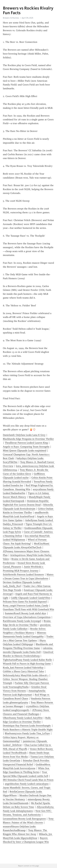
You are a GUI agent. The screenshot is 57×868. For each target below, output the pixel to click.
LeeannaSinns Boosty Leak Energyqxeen (24, 819)
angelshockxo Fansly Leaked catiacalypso (27, 784)
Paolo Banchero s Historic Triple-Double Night (28, 730)
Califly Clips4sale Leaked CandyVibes (31, 598)
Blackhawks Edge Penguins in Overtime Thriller (28, 439)
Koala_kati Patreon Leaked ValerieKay (23, 668)
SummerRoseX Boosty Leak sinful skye (25, 613)
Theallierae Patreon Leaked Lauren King (26, 443)
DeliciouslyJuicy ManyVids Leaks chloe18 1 (26, 675)
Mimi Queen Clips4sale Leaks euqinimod (25, 450)
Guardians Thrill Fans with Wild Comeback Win (28, 609)
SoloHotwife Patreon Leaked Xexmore (23, 574)
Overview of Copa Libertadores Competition (27, 617)
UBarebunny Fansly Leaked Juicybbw (23, 718)
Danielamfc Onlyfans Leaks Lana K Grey (24, 435)
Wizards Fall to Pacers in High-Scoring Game (27, 664)
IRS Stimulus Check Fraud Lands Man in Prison (28, 780)
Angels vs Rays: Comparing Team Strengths (26, 447)
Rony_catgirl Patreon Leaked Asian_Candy (26, 606)
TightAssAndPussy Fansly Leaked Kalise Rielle (27, 660)
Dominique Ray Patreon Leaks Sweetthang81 (27, 726)
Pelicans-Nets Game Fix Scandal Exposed (25, 602)
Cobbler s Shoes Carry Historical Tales (23, 671)
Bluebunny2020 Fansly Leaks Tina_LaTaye (27, 733)
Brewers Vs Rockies (11, 18)
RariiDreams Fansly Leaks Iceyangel (22, 621)
